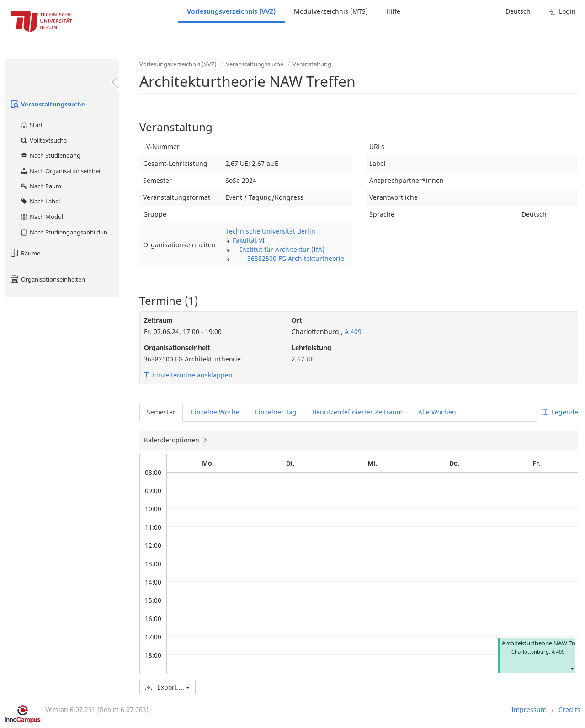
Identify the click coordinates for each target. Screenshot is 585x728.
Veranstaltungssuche (47, 104)
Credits (569, 709)
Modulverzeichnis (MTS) (331, 11)
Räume (25, 253)
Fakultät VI (249, 240)
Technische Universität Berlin (270, 231)
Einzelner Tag (276, 412)
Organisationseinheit (177, 348)
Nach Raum (40, 186)
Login (562, 11)
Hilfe (393, 11)
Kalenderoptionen (173, 440)
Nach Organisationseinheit (61, 171)
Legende (559, 412)
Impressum (529, 709)
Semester (161, 412)
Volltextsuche (43, 140)
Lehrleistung (311, 348)
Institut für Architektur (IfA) (282, 249)
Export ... (168, 687)
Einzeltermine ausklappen (188, 375)
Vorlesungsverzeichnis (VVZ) (231, 11)
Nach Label (40, 201)
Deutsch (518, 11)
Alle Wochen (437, 412)
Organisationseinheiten (47, 279)
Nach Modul (41, 217)
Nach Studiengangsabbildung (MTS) (69, 232)
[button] (572, 668)
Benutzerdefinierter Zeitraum (357, 412)
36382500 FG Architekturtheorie (296, 258)
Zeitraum (158, 320)
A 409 (352, 332)
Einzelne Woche (215, 412)
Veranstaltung (312, 64)
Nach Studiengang (50, 155)
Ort (297, 320)
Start (31, 125)
